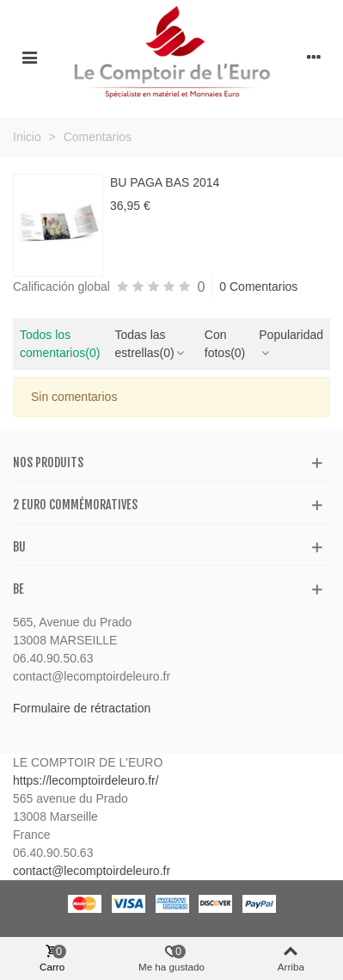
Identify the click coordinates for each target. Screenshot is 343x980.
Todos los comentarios (60, 344)
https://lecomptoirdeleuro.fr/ (86, 780)
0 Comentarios (258, 287)
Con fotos (225, 344)
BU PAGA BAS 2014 (165, 182)
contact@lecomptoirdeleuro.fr (92, 871)
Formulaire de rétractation (82, 708)
